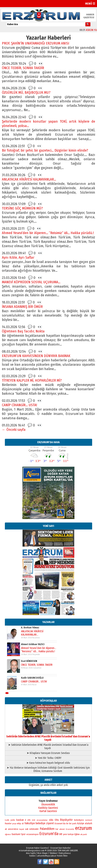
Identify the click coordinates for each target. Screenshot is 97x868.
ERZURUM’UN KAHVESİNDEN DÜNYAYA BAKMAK (36, 356)
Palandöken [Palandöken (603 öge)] (47, 829)
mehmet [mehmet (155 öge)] (89, 820)
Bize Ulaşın (43, 853)
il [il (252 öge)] (26, 820)
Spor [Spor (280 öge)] (23, 834)
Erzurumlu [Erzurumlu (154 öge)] (70, 829)
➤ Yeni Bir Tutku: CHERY (48, 758)
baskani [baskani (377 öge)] (16, 834)
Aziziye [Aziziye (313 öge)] (81, 823)
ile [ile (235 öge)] (67, 823)
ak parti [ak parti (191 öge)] (84, 834)
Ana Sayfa (31, 853)
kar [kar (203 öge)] (57, 829)
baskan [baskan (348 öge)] (20, 820)
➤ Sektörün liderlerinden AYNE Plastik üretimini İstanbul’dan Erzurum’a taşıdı (48, 746)
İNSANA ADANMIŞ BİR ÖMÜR (22, 307)
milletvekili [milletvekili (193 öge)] (34, 829)
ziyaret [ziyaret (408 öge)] (50, 823)
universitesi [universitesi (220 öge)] (13, 829)
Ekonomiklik (48, 804)
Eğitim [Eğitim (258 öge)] (77, 834)
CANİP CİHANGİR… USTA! (20, 405)
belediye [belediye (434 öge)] (40, 823)
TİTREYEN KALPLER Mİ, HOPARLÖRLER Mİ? (32, 380)
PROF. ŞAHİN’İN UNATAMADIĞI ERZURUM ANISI (36, 43)
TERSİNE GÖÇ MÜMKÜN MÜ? (22, 208)
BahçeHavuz (65, 853)
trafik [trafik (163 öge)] (7, 820)
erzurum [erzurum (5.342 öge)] (84, 828)
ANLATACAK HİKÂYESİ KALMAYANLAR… (29, 179)
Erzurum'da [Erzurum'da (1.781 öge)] (49, 834)
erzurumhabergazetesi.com (32, 850)
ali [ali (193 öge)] (23, 824)
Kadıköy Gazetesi (48, 808)
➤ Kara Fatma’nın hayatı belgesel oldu (48, 763)
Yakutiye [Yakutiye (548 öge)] (30, 823)
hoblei (32, 856)
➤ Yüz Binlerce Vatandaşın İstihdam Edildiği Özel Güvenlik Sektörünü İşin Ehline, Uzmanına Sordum (48, 769)
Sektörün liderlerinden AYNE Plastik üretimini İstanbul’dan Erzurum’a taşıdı (48, 736)
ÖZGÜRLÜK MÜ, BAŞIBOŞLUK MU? (26, 93)
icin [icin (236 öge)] (34, 820)
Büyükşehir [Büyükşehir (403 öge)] (66, 820)
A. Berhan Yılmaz (30, 628)
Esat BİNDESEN (29, 661)
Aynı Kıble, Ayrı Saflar (18, 258)
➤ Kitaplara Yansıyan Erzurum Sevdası (48, 753)
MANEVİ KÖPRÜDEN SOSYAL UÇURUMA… (31, 282)
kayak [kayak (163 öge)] (22, 829)
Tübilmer (53, 853)
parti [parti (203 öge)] (74, 824)
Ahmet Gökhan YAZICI (33, 644)
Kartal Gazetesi (48, 811)
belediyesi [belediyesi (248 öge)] (79, 820)
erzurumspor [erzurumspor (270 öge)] (33, 834)
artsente (41, 856)
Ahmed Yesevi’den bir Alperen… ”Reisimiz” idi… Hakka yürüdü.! (48, 233)
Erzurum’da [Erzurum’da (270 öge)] (60, 823)
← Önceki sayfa (14, 430)
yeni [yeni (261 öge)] (65, 834)
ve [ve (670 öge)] (61, 834)
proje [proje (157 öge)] (14, 824)
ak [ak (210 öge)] (6, 829)
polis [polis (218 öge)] (13, 820)
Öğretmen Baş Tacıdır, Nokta (23, 331)
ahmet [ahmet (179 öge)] (62, 829)
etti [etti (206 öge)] (29, 820)
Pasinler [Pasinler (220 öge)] (8, 823)
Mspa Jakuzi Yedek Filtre (56, 856)
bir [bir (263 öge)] (70, 823)
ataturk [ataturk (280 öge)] (88, 823)
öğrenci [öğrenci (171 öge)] (8, 834)
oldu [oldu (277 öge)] (51, 820)
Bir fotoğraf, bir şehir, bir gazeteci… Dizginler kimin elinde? (45, 150)
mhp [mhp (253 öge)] (19, 824)
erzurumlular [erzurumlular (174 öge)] (42, 820)
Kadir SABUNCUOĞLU (32, 678)
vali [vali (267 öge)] (27, 829)
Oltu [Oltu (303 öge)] (57, 820)
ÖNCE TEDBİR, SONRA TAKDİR (23, 68)
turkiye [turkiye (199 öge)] (71, 834)
